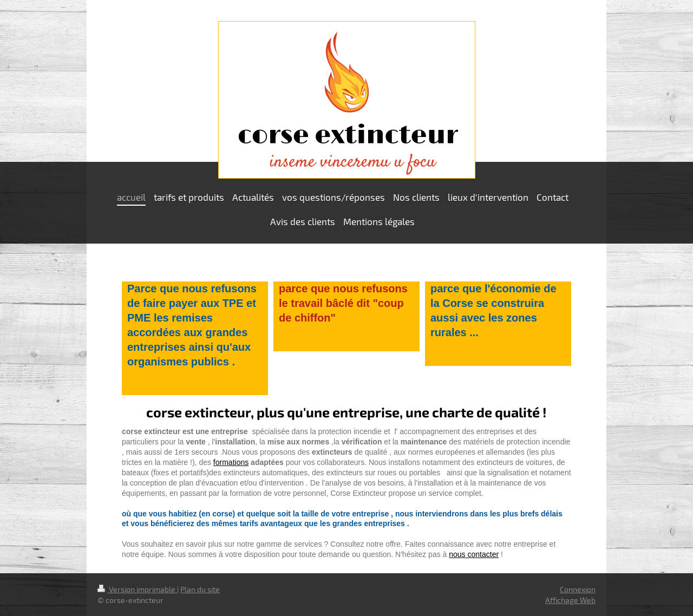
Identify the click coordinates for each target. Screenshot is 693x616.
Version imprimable (137, 589)
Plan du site (200, 589)
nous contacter (474, 554)
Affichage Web (570, 600)
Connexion (578, 589)
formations (231, 462)
